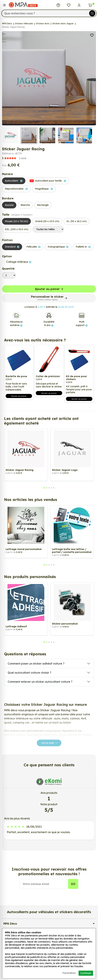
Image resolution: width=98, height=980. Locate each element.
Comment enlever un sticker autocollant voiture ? (40, 682)
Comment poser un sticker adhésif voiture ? (36, 664)
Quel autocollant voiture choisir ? (29, 673)
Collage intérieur (19, 262)
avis (14, 158)
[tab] (44, 488)
